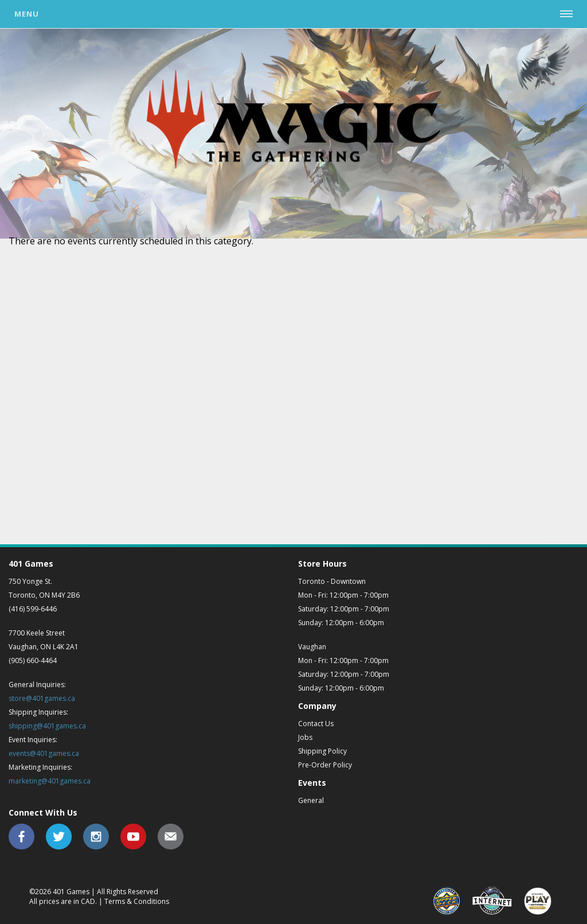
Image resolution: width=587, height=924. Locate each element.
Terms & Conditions (137, 901)
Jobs (305, 737)
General (311, 800)
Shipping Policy (322, 751)
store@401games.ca (42, 698)
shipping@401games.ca (47, 726)
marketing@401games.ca (50, 781)
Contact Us (316, 724)
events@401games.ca (44, 753)
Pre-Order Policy (325, 765)
